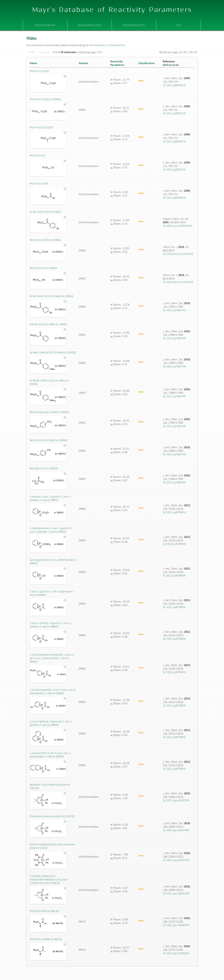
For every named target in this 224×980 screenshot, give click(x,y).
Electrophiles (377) (134, 25)
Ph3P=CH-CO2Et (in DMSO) (45, 99)
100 (190, 52)
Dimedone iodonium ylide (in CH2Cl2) (52, 816)
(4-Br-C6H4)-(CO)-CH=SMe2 (45, 212)
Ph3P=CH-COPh (39, 184)
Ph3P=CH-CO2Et (39, 71)
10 (180, 52)
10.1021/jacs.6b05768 (176, 800)
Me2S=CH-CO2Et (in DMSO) (45, 240)
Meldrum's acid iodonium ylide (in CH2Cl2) (50, 786)
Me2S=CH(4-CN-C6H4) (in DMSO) (49, 440)
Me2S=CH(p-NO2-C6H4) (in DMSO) (49, 412)
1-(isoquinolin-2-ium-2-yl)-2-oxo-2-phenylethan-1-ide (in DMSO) (50, 755)
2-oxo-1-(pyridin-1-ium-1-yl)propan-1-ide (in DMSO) (52, 593)
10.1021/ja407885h (174, 512)
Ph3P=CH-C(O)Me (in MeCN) (46, 939)
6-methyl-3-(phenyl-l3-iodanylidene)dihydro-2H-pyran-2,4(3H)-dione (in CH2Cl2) (49, 879)
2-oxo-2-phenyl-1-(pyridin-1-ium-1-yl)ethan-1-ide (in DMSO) (51, 625)
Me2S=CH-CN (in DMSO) (43, 268)
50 (185, 52)
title (166, 65)
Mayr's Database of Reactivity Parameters (112, 10)
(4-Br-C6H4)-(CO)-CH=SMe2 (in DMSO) (51, 296)
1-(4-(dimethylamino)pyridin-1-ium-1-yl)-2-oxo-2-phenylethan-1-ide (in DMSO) (52, 658)
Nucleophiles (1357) (90, 25)
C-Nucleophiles (116, 45)
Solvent (84, 63)
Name (33, 63)
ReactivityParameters (117, 63)
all (196, 52)
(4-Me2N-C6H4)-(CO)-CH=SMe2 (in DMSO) (49, 382)
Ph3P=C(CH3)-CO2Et (42, 127)
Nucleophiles (97, 45)
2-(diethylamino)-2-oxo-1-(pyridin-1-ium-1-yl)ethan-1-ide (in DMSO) (51, 530)
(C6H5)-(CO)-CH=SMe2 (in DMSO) (49, 324)
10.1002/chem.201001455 (178, 254)
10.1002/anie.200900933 (177, 226)
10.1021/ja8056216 (174, 85)
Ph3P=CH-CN (37, 155)
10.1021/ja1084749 (174, 310)
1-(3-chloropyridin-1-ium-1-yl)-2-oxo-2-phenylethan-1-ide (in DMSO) (53, 691)
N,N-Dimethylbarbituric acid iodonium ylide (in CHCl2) (52, 846)
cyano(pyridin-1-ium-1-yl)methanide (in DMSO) (53, 561)
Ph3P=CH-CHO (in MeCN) (44, 911)
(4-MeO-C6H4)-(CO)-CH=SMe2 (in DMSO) (53, 352)
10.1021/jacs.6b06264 (176, 925)
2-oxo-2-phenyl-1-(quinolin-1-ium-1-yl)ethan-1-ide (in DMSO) (51, 723)
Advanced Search (45, 25)
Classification (146, 63)
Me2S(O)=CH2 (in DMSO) (44, 468)
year (175, 65)
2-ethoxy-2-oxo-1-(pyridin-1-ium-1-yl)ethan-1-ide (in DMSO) (51, 498)
